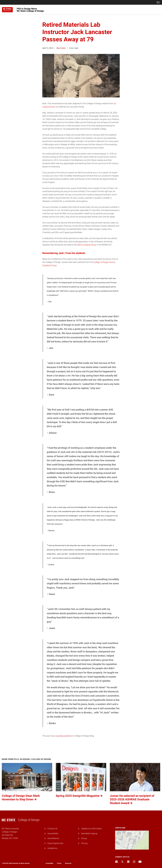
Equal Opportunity (55, 843)
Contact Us (52, 829)
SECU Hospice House (87, 245)
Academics (52, 848)
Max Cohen (61, 48)
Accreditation (53, 838)
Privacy (84, 843)
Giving (84, 838)
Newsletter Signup (89, 833)
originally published (63, 736)
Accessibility (53, 833)
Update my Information (92, 829)
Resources (68, 863)
